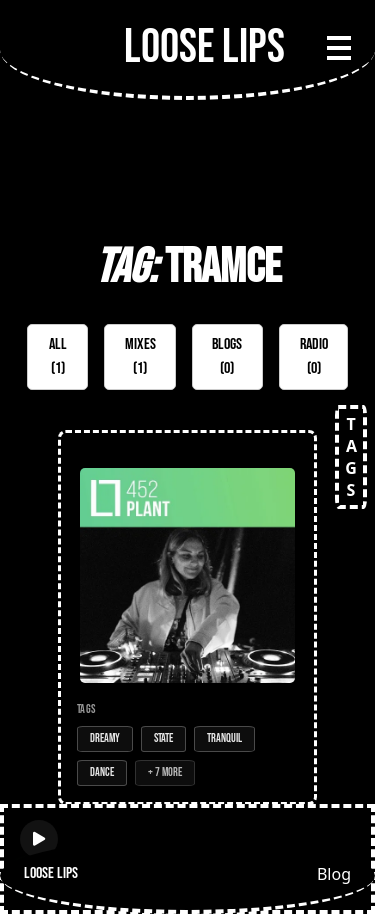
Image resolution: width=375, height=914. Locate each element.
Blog (334, 874)
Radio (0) (314, 356)
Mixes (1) (140, 356)
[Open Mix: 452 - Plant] (187, 617)
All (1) (58, 356)
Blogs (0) (227, 356)
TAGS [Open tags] (351, 457)
